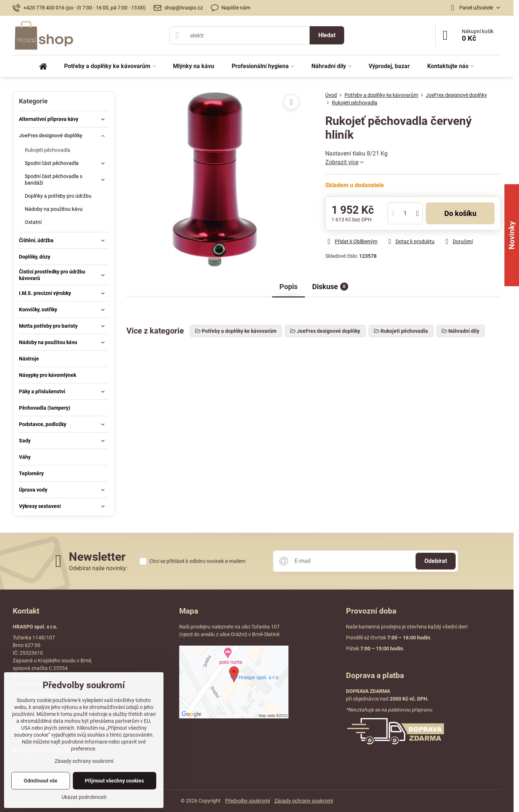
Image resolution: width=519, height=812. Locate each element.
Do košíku (460, 213)
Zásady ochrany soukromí (304, 801)
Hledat (327, 35)
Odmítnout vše (41, 781)
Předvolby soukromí (247, 801)
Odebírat (436, 561)
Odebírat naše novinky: (98, 568)
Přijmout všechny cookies (114, 781)
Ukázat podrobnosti (84, 797)
